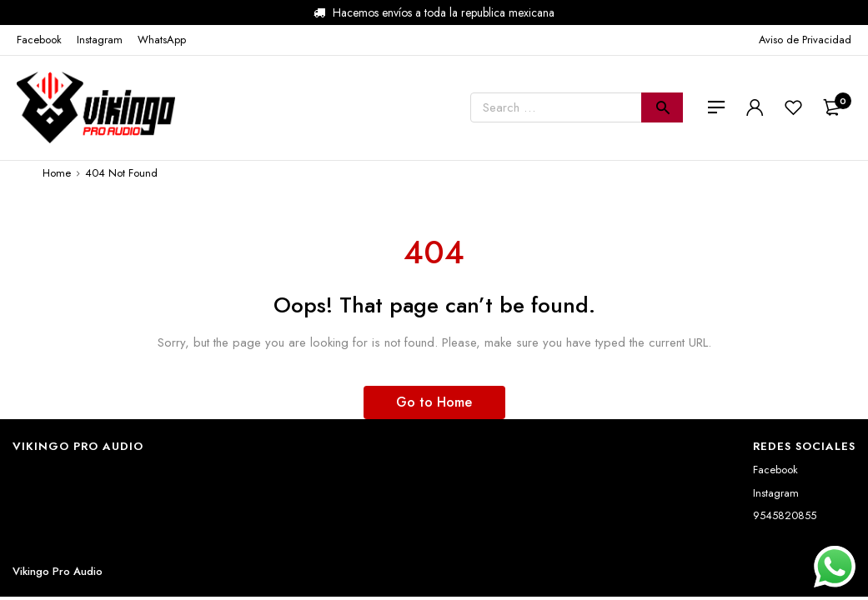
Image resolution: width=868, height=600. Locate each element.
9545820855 (785, 515)
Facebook (775, 470)
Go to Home (434, 402)
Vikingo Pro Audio (58, 571)
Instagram (776, 493)
